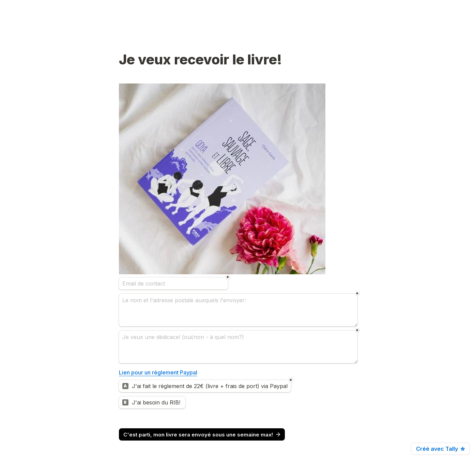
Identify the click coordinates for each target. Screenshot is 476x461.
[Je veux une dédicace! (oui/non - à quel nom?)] (238, 347)
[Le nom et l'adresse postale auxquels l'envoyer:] (238, 310)
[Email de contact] (173, 283)
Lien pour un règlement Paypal (158, 372)
